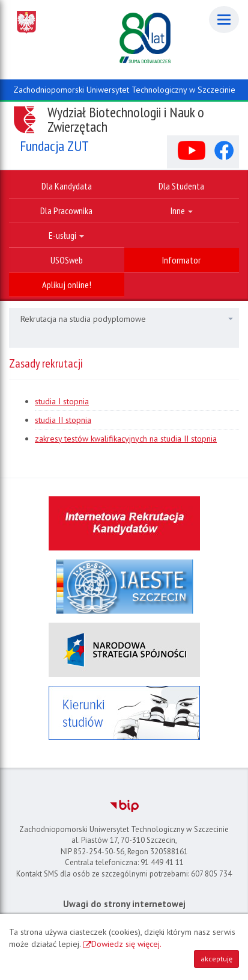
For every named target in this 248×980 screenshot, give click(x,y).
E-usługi (66, 235)
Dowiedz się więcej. (126, 944)
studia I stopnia (62, 401)
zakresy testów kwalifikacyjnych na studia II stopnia (126, 439)
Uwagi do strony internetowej (124, 904)
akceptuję (216, 959)
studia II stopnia (63, 420)
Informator (181, 260)
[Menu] (224, 20)
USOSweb (67, 260)
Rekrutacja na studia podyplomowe (127, 319)
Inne (182, 211)
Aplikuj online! (67, 285)
